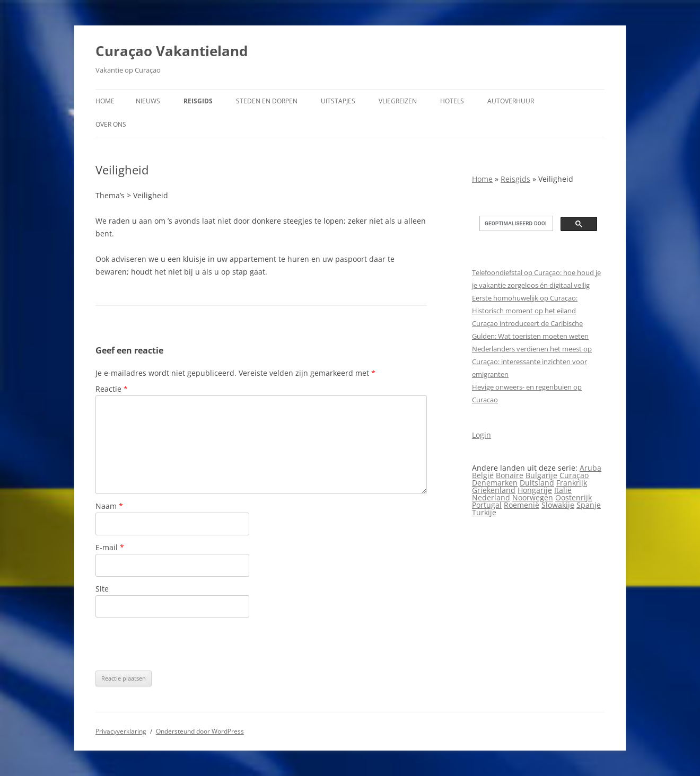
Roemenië (522, 505)
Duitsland (537, 483)
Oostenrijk (574, 497)
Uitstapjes (338, 101)
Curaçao (574, 475)
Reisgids (198, 101)
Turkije (484, 512)
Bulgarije (541, 475)
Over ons (111, 124)
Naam (109, 506)
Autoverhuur (511, 101)
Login (482, 435)
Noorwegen (533, 497)
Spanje (589, 505)
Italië (563, 490)
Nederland (491, 497)
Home (105, 101)
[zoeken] (515, 224)
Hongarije (535, 490)
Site (102, 589)
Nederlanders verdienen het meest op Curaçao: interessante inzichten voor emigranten (532, 361)
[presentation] (176, 644)
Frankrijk (572, 483)
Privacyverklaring (121, 731)
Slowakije (558, 505)
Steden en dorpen (267, 101)
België (483, 475)
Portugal (487, 505)
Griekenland (494, 490)
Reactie (112, 389)
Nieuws (148, 101)
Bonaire (510, 475)
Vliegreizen (398, 101)
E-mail (110, 547)
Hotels (452, 101)
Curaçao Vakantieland (172, 51)
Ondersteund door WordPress (200, 731)
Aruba (590, 468)
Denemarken (495, 483)
